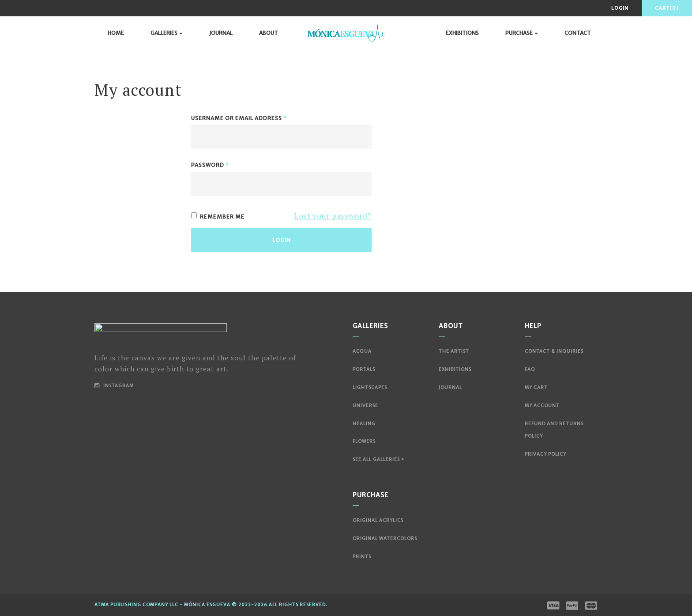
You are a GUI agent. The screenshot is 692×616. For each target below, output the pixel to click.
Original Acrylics (378, 520)
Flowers (364, 441)
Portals (364, 369)
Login (620, 8)
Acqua (362, 351)
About (269, 33)
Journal (221, 33)
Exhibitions (462, 33)
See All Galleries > (378, 459)
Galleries (167, 33)
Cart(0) (667, 8)
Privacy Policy (545, 454)
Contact (578, 33)
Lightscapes (370, 387)
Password (210, 165)
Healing (364, 424)
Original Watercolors (385, 539)
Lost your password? (333, 215)
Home (116, 33)
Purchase (522, 33)
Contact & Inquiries (554, 351)
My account (542, 406)
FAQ (530, 369)
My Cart (536, 387)
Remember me (218, 216)
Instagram (114, 386)
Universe (365, 406)
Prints (362, 557)
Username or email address (239, 118)
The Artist (454, 351)
